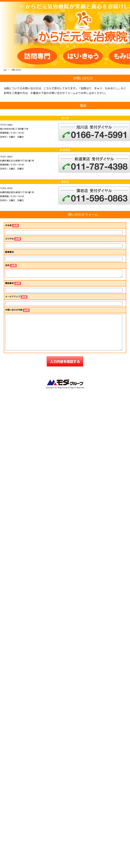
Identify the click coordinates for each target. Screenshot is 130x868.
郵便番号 (9, 252)
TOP (5, 70)
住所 (11, 265)
